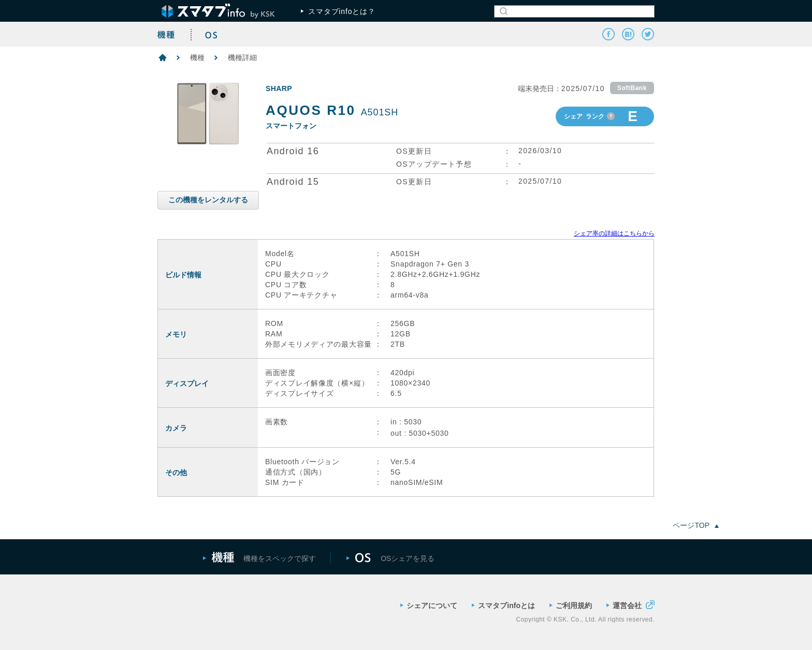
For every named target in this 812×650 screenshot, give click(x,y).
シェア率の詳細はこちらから (614, 233)
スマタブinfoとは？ (338, 11)
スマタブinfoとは (503, 605)
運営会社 (630, 605)
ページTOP (696, 525)
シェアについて (429, 605)
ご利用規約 (571, 605)
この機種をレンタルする (208, 200)
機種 (197, 57)
